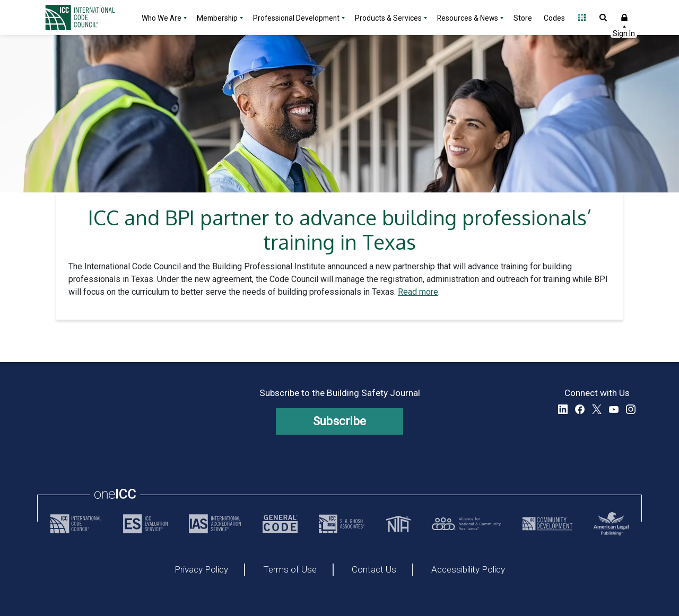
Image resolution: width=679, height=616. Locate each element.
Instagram (631, 409)
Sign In (624, 17)
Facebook (580, 409)
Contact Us (374, 570)
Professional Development (296, 18)
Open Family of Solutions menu (582, 17)
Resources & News (468, 18)
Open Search (603, 17)
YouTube (614, 409)
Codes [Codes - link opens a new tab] (554, 18)
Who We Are (162, 18)
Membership (217, 18)
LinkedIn (563, 409)
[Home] (86, 17)
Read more (418, 292)
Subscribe (340, 421)
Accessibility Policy (468, 570)
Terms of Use (290, 570)
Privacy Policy (201, 570)
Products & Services (388, 18)
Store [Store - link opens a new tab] (523, 18)
